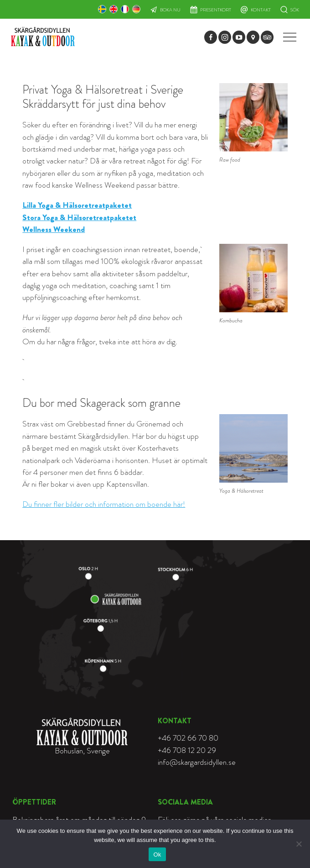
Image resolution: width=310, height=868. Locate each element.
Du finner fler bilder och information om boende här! (104, 504)
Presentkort (216, 10)
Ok (157, 855)
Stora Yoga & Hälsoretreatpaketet (79, 218)
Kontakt (261, 10)
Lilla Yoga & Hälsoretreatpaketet (77, 205)
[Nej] (299, 844)
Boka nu (170, 10)
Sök (295, 10)
